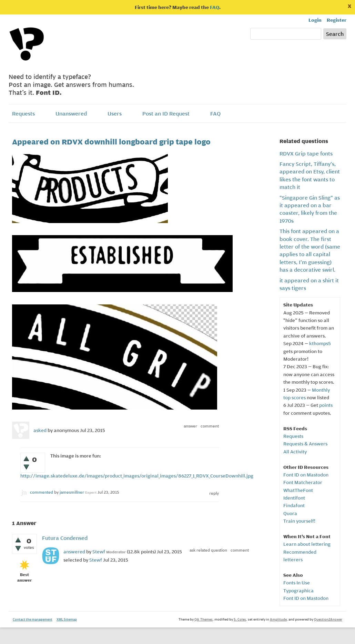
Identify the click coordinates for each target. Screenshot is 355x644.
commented (42, 492)
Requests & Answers (305, 444)
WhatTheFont (298, 490)
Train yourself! (299, 521)
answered (74, 552)
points (326, 405)
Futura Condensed (65, 538)
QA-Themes (204, 619)
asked (40, 430)
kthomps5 (320, 343)
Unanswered (71, 113)
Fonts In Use (297, 583)
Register (337, 20)
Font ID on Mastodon (306, 475)
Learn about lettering (307, 544)
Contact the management (33, 619)
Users (115, 113)
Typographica (298, 591)
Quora (290, 513)
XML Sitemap (67, 619)
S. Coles (240, 619)
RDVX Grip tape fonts (306, 153)
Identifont (294, 498)
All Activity (295, 452)
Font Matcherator (303, 482)
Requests (23, 113)
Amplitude (278, 619)
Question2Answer (328, 619)
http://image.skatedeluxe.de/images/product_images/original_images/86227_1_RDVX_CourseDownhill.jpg (137, 476)
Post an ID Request (166, 113)
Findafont (294, 505)
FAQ (215, 7)
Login (315, 20)
